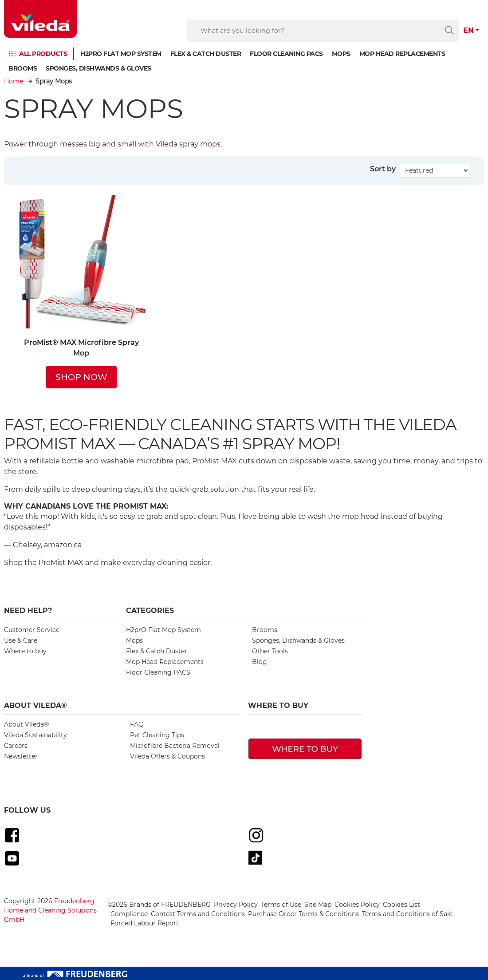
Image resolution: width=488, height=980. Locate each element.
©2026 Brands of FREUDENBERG (159, 905)
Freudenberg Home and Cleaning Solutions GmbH (50, 910)
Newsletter (21, 756)
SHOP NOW (81, 377)
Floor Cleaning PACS (286, 54)
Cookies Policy (357, 905)
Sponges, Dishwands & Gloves (98, 68)
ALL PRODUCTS (43, 54)
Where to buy (25, 651)
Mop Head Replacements (402, 54)
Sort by (383, 169)
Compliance (129, 914)
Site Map (318, 905)
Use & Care (21, 640)
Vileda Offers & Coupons (167, 756)
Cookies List (401, 905)
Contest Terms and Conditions (198, 914)
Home (14, 81)
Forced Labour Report (145, 923)
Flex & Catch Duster (206, 54)
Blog (260, 662)
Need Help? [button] (28, 611)
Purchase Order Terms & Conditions (303, 914)
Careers (16, 746)
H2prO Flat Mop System (121, 54)
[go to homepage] (40, 19)
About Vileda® (26, 724)
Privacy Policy (236, 905)
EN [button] (468, 30)
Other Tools (270, 651)
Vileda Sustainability (35, 735)
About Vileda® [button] (35, 705)
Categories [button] (150, 611)
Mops (341, 54)
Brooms (23, 68)
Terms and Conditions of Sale (407, 914)
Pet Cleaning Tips (157, 735)
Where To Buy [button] (278, 705)
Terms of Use (281, 905)
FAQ (137, 724)
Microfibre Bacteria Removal (175, 746)
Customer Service (32, 630)
